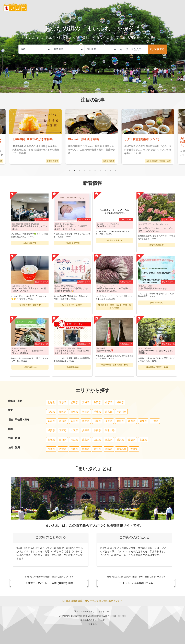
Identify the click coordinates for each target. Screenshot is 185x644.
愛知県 (143, 421)
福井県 (86, 421)
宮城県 (86, 402)
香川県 (120, 440)
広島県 (86, 440)
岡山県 (74, 440)
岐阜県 (120, 421)
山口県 (97, 440)
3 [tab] (80, 170)
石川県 (74, 421)
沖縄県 (134, 449)
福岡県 (51, 449)
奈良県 (97, 430)
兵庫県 (86, 430)
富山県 (63, 421)
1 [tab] (70, 170)
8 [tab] (105, 170)
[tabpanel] (93, 137)
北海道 (51, 402)
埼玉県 (86, 412)
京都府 (63, 430)
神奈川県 (121, 412)
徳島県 (109, 440)
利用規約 (92, 624)
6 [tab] (95, 170)
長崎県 (74, 449)
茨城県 (51, 412)
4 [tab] (85, 170)
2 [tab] (75, 170)
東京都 (109, 412)
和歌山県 (110, 430)
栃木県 (63, 412)
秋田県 (97, 402)
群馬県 (74, 412)
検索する (157, 49)
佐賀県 (63, 449)
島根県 (63, 440)
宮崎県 (109, 449)
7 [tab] (100, 170)
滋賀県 (51, 430)
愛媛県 (132, 440)
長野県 (109, 421)
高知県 (143, 440)
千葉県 (97, 412)
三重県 (155, 421)
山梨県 (97, 421)
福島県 (120, 402)
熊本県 (86, 449)
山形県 (109, 402)
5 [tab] (90, 170)
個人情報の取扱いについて (92, 620)
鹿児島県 (121, 449)
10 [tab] (115, 170)
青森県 (63, 402)
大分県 (97, 449)
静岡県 (132, 421)
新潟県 (51, 421)
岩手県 (74, 402)
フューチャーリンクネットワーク (96, 611)
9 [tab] (110, 170)
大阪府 (74, 430)
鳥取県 (51, 440)
